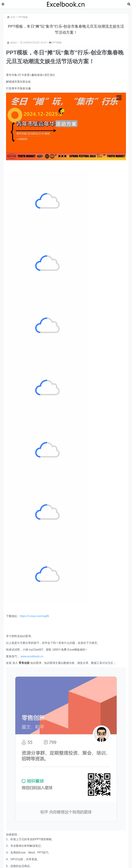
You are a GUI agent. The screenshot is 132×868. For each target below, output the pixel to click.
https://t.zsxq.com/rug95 (35, 616)
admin (12, 43)
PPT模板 (23, 17)
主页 (11, 17)
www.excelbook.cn (32, 656)
